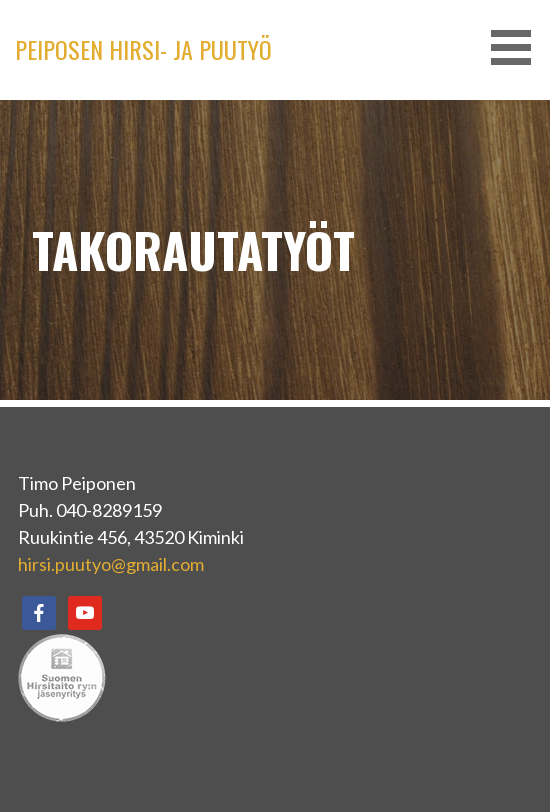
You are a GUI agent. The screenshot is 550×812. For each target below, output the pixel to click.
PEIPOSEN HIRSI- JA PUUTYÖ (143, 49)
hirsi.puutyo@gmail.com (111, 564)
